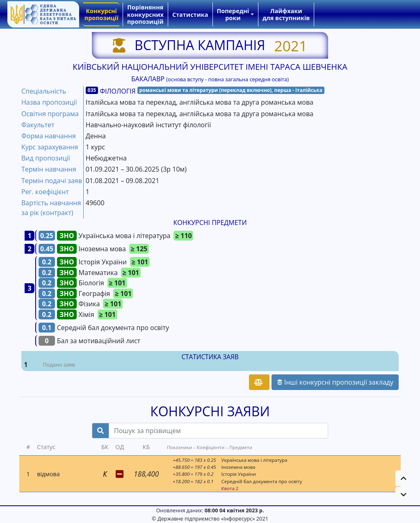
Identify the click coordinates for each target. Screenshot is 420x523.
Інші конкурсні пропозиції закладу (335, 382)
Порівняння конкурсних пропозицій (145, 14)
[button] (404, 478)
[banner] (43, 14)
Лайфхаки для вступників (286, 14)
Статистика (190, 15)
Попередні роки (233, 14)
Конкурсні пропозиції (102, 14)
